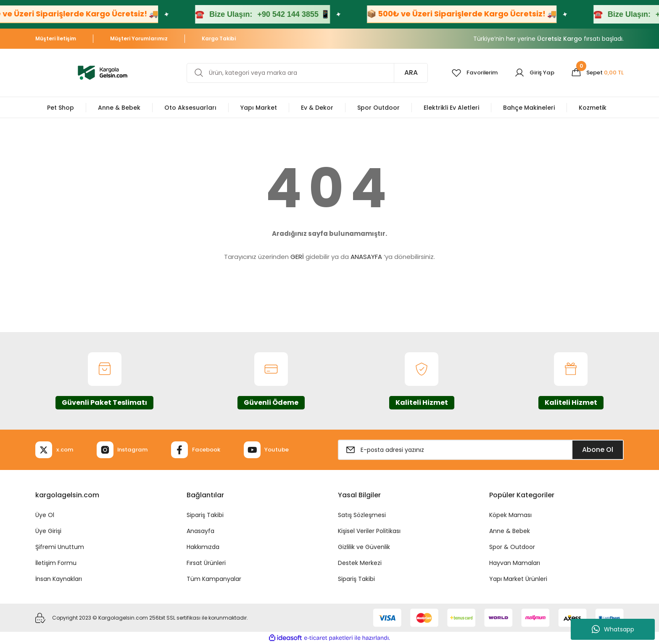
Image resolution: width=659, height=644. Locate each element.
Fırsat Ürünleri (206, 563)
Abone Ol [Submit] (598, 450)
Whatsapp (613, 629)
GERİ (297, 257)
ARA (404, 73)
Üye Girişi (48, 531)
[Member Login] (531, 73)
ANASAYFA (366, 257)
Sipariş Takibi (205, 515)
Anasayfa (200, 531)
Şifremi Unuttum (60, 547)
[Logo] (103, 72)
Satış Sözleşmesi (362, 515)
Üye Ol (45, 515)
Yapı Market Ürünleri (518, 579)
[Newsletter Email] (481, 450)
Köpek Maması (510, 515)
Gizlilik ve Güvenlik (364, 547)
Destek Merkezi (360, 563)
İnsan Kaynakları (59, 579)
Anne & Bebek (510, 531)
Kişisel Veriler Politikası (369, 531)
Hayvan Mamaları (515, 563)
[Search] (304, 73)
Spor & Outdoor (512, 547)
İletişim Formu (56, 563)
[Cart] (596, 73)
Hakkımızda (203, 547)
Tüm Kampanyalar (214, 579)
